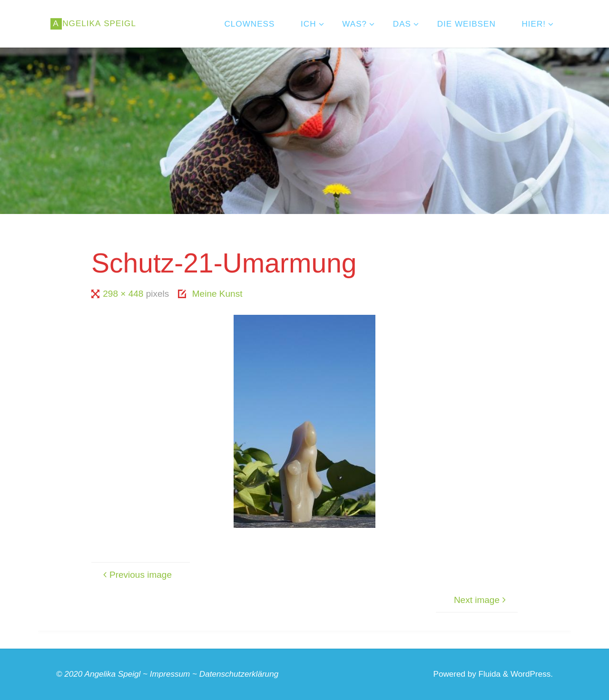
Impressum (170, 674)
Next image (481, 600)
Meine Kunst (217, 294)
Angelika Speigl (113, 674)
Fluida (488, 674)
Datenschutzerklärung (239, 674)
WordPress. (532, 674)
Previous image (136, 575)
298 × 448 (124, 294)
